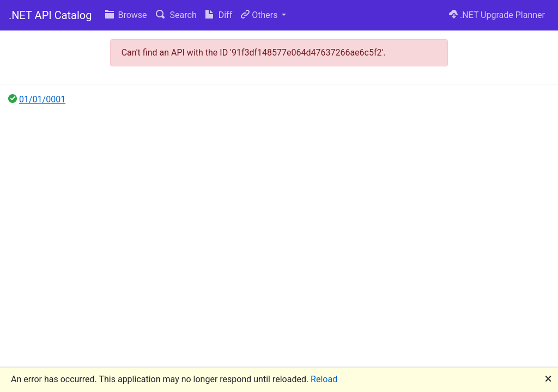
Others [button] (260, 15)
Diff (219, 15)
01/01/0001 (42, 99)
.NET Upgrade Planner (497, 15)
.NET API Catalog (50, 15)
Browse (126, 15)
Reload (324, 379)
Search (176, 15)
